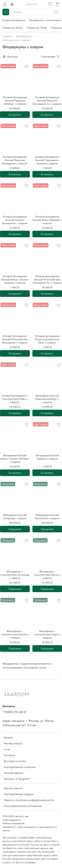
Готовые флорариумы (14, 20)
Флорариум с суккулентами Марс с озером (47, 634)
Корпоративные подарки (19, 794)
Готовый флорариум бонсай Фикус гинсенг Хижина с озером (15, 279)
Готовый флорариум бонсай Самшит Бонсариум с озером (15, 220)
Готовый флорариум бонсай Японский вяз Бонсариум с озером (15, 339)
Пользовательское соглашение (23, 806)
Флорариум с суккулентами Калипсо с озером (15, 634)
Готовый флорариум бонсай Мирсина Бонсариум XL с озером (47, 100)
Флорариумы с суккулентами (45, 20)
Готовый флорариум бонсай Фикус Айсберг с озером (47, 220)
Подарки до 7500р (37, 28)
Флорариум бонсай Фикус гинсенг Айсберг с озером (15, 459)
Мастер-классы (13, 743)
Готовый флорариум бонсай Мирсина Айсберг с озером (15, 100)
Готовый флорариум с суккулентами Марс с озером (15, 399)
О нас (7, 749)
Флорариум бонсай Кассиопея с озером (47, 517)
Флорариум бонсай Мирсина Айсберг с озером (47, 399)
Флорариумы (24, 36)
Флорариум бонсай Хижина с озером (47, 457)
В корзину (15, 115)
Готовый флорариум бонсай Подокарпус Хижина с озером (47, 160)
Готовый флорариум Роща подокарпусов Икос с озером (47, 339)
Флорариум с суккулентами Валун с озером (47, 575)
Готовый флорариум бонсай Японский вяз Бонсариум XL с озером (47, 279)
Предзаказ (15, 529)
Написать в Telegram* (17, 779)
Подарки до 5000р (13, 28)
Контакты (10, 755)
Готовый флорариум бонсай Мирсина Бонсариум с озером (15, 160)
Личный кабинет (14, 773)
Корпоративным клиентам (20, 767)
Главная (7, 36)
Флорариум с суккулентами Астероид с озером (15, 575)
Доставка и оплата (15, 761)
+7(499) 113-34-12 (14, 712)
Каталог (9, 737)
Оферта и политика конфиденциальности (29, 800)
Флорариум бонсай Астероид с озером (15, 517)
